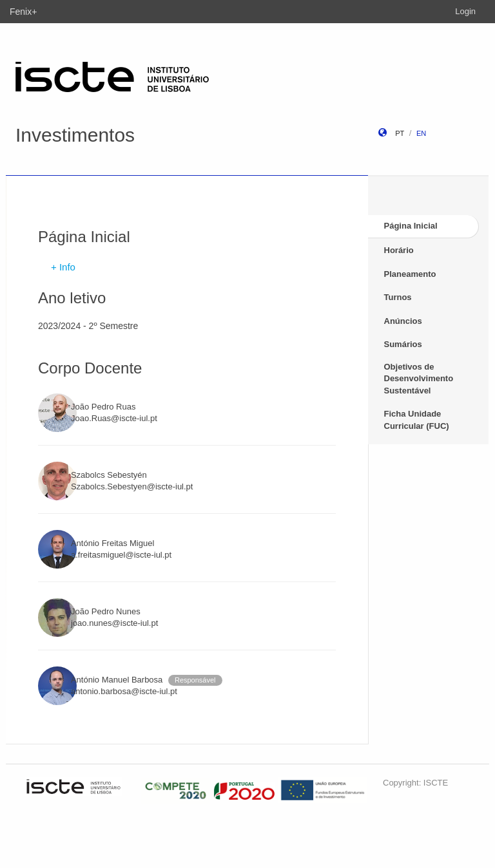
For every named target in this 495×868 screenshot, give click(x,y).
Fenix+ (23, 12)
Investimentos (75, 135)
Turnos (398, 297)
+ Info (63, 267)
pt (400, 133)
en (421, 133)
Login (465, 11)
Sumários (403, 344)
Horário (399, 250)
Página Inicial (411, 226)
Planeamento (410, 274)
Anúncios (403, 321)
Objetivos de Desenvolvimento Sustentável (419, 379)
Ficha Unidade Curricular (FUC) (417, 420)
